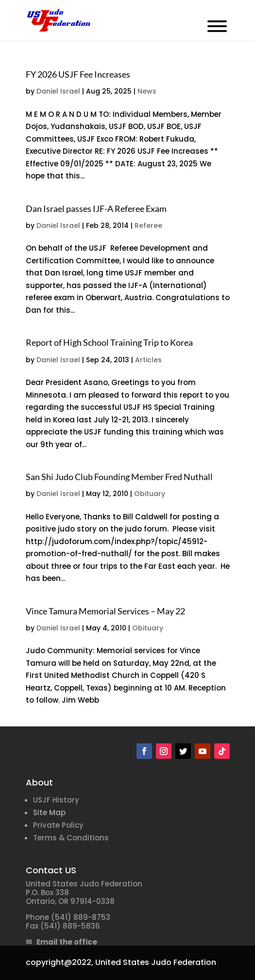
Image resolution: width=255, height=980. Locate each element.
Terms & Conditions (71, 838)
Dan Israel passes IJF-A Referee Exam (96, 209)
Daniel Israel (58, 91)
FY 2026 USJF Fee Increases (78, 74)
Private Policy (58, 825)
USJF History (56, 800)
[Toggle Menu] (217, 26)
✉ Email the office (61, 942)
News (147, 91)
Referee (148, 225)
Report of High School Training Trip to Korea (109, 342)
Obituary (150, 494)
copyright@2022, (59, 962)
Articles (148, 360)
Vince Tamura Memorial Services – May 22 (105, 611)
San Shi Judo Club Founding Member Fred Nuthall (119, 477)
